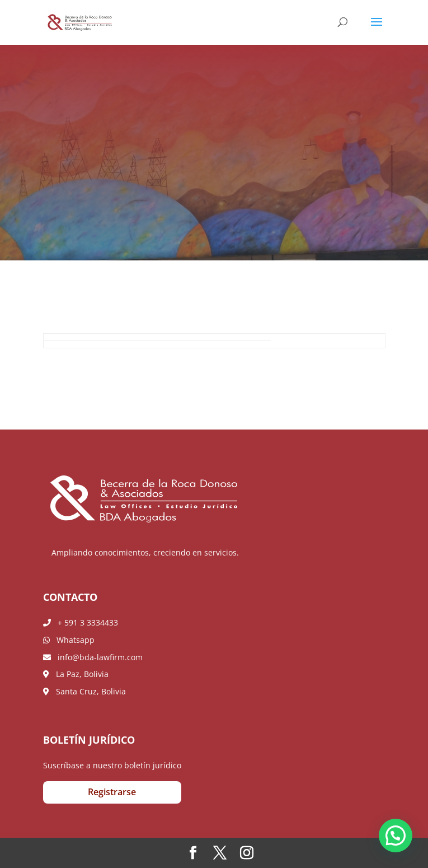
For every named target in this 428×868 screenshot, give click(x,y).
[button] (396, 836)
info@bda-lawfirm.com (93, 657)
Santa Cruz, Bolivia (84, 691)
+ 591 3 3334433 (81, 622)
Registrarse (112, 792)
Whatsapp (69, 640)
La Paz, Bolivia (76, 674)
